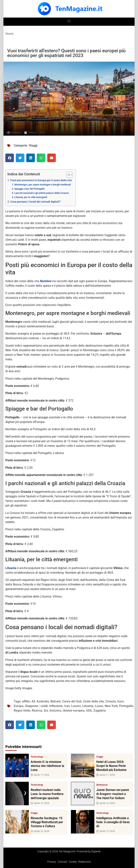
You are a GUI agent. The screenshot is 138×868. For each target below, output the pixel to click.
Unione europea (74, 711)
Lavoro (76, 706)
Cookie (73, 862)
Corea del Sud (72, 701)
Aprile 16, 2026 (40, 803)
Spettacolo (102, 785)
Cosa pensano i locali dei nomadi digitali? (35, 202)
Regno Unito (22, 711)
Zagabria (100, 711)
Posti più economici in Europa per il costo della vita (41, 180)
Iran (67, 706)
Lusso (99, 706)
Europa (19, 706)
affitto (26, 701)
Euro (121, 701)
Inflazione (56, 706)
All (33, 701)
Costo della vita (93, 701)
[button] (69, 21)
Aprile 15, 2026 (106, 831)
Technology (37, 757)
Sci (46, 711)
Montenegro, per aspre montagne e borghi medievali (43, 185)
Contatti (62, 862)
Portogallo (126, 706)
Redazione (85, 862)
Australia (43, 701)
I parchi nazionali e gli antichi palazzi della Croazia (41, 193)
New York (111, 706)
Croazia (111, 701)
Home (9, 34)
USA (89, 711)
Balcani (56, 701)
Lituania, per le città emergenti (31, 197)
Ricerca (37, 711)
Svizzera (55, 711)
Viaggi (33, 145)
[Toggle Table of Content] (68, 175)
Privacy (52, 862)
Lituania (88, 706)
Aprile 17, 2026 (40, 775)
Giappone (32, 706)
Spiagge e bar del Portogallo (29, 189)
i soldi (44, 706)
